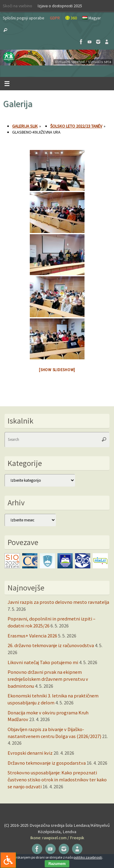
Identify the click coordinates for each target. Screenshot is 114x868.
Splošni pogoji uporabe (24, 18)
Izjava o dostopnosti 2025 (60, 6)
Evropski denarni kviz (30, 753)
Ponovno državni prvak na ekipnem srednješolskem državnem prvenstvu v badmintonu (48, 679)
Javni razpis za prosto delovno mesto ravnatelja (58, 602)
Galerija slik (25, 126)
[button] (57, 58)
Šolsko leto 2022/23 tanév (76, 126)
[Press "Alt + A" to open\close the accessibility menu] (8, 860)
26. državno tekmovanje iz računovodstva (51, 645)
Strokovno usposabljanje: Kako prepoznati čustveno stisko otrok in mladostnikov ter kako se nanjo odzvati (57, 779)
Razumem (57, 864)
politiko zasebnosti (88, 857)
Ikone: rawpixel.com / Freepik (57, 838)
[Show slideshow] (57, 370)
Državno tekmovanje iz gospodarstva (47, 763)
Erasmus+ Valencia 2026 (32, 636)
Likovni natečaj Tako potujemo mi (43, 662)
